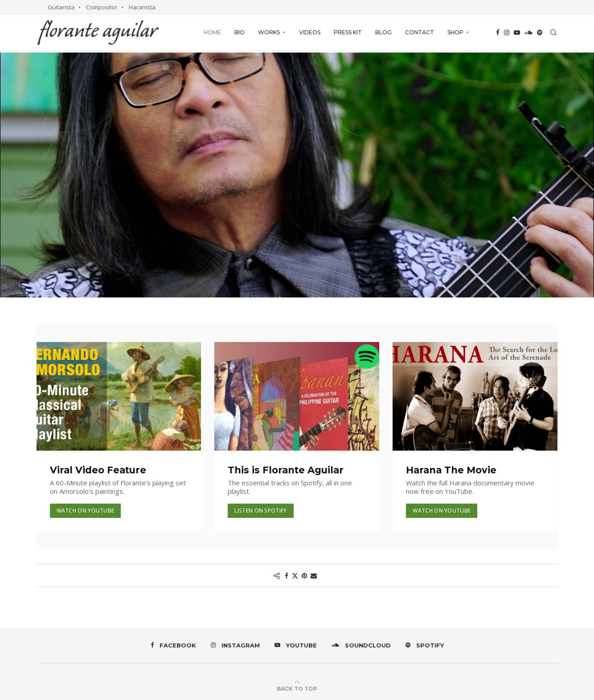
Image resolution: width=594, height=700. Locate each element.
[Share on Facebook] (287, 576)
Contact (420, 32)
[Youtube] (517, 33)
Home (212, 32)
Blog (383, 32)
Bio (240, 32)
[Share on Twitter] (295, 576)
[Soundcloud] (528, 33)
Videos (310, 32)
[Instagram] (507, 33)
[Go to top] (297, 688)
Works (269, 32)
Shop (455, 32)
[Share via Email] (314, 576)
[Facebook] (498, 33)
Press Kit (348, 32)
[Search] (553, 33)
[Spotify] (540, 33)
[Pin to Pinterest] (304, 576)
